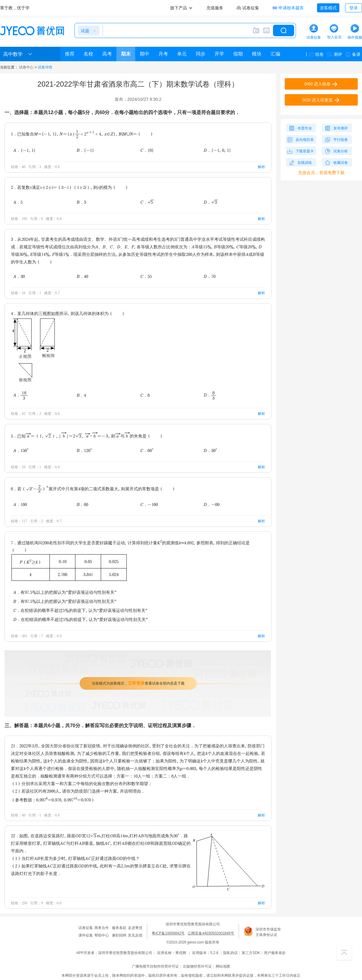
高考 (107, 54)
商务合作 (102, 928)
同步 (201, 54)
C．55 (146, 276)
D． (211, 202)
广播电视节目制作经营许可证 (155, 966)
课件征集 (86, 935)
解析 (262, 167)
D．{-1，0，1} (217, 150)
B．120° (84, 450)
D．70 (210, 276)
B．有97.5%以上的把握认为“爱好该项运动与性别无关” (65, 601)
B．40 (82, 276)
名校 (88, 54)
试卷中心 (26, 67)
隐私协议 (230, 953)
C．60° (147, 450)
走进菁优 (135, 928)
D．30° (210, 450)
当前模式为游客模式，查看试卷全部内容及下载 (138, 683)
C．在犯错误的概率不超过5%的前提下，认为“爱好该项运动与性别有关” (80, 610)
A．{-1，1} (24, 150)
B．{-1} (85, 150)
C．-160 (149, 504)
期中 (144, 54)
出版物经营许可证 (197, 966)
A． (21, 395)
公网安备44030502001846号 (211, 933)
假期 (238, 54)
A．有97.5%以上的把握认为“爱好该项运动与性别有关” (65, 592)
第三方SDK (251, 953)
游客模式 (328, 8)
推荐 (70, 54)
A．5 (18, 202)
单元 (182, 54)
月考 (163, 54)
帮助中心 (102, 935)
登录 (354, 8)
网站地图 (223, 966)
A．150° (21, 450)
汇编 (275, 54)
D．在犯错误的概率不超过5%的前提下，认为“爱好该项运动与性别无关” (81, 619)
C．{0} (147, 150)
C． (147, 202)
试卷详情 (45, 67)
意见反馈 (135, 935)
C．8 (145, 395)
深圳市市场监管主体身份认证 (268, 932)
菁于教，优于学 (15, 8)
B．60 (82, 504)
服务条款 (119, 928)
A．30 (19, 276)
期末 (126, 54)
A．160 (20, 504)
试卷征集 (86, 928)
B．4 (81, 395)
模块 (257, 54)
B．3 (81, 202)
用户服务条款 (275, 953)
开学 (219, 54)
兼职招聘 (119, 935)
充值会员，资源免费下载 (321, 173)
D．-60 (211, 504)
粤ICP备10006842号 (168, 933)
